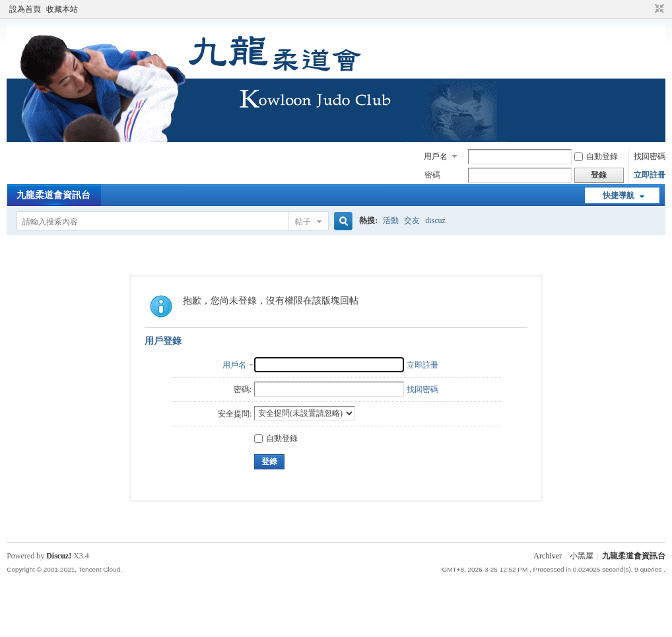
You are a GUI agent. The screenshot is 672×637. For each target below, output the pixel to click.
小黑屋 (582, 556)
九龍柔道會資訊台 (53, 195)
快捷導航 (619, 195)
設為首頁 (25, 9)
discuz (435, 220)
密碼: (243, 389)
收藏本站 (62, 9)
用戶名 (436, 156)
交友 (412, 220)
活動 (391, 220)
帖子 (303, 222)
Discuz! (59, 556)
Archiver (548, 556)
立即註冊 (650, 175)
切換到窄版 (658, 9)
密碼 (432, 175)
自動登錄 (596, 156)
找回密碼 (650, 156)
